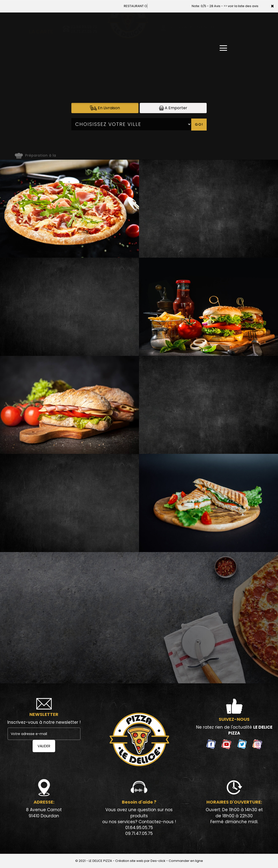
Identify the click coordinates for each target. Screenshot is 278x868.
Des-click (158, 861)
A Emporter (173, 108)
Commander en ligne (186, 861)
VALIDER (44, 746)
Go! (199, 124)
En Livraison (105, 108)
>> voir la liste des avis (241, 6)
